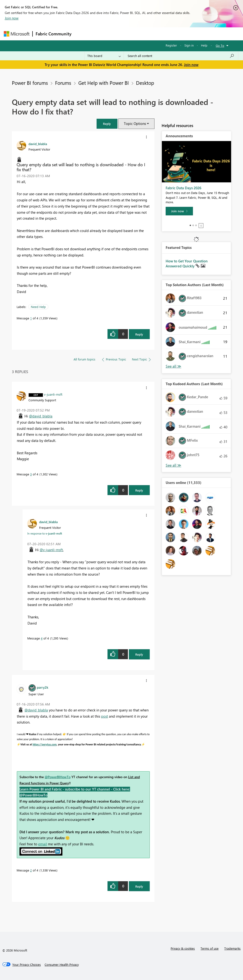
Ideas (123, 34)
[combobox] (181, 56)
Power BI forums (30, 83)
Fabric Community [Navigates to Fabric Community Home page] (54, 34)
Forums (82, 34)
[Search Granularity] (104, 56)
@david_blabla (41, 416)
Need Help (38, 307)
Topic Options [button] (135, 123)
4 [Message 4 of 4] (42, 638)
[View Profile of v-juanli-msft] (53, 394)
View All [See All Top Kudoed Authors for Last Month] (173, 465)
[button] (107, 124)
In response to (45, 533)
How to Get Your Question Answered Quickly (187, 264)
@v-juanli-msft (51, 550)
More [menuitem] (181, 34)
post (105, 716)
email (43, 844)
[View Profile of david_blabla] (38, 144)
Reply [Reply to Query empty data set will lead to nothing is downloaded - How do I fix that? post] (139, 334)
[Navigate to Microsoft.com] (17, 34)
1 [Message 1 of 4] (31, 318)
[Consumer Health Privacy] (62, 965)
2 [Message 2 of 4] (31, 870)
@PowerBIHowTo (58, 777)
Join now (12, 18)
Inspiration (103, 34)
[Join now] (179, 211)
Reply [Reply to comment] (139, 490)
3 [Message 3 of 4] (31, 474)
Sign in (189, 45)
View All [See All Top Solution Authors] (173, 366)
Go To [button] (220, 45)
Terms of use (210, 948)
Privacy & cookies (183, 948)
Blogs (165, 34)
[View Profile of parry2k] (42, 687)
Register (171, 45)
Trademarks (232, 948)
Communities (144, 34)
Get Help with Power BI (104, 83)
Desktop (145, 83)
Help (204, 45)
